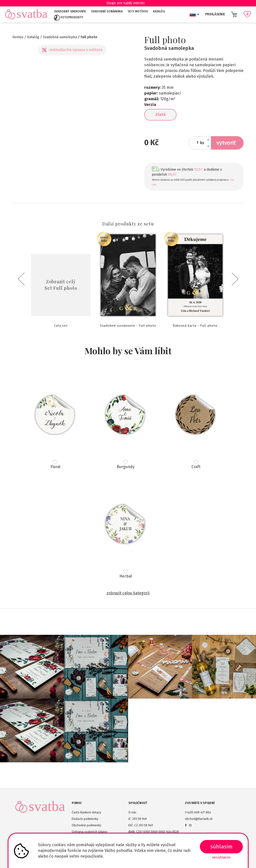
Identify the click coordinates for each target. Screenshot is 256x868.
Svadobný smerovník (70, 11)
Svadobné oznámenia (107, 11)
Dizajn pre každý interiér (128, 3)
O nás (132, 812)
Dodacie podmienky (85, 819)
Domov (18, 37)
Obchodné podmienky (87, 825)
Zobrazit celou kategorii (128, 593)
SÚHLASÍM (221, 847)
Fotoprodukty (69, 18)
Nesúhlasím (221, 857)
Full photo (89, 37)
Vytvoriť (226, 143)
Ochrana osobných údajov (90, 832)
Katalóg (159, 11)
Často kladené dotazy (86, 812)
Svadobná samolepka (60, 37)
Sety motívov (138, 11)
